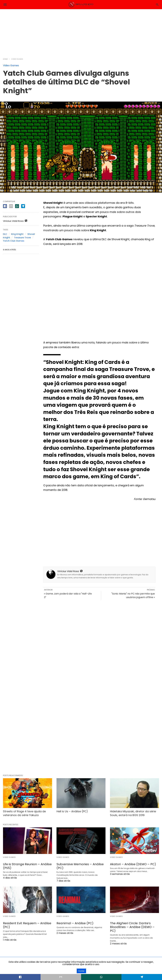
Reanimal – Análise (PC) (75, 923)
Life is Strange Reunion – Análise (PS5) (27, 866)
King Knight (17, 234)
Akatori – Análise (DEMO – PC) (133, 864)
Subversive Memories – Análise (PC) (80, 866)
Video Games (17, 59)
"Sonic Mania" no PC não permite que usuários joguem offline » (133, 595)
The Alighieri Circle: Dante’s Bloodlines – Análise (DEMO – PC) (132, 927)
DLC (5, 234)
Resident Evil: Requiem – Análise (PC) (27, 925)
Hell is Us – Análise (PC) (72, 811)
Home (5, 59)
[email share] (11, 206)
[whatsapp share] (17, 206)
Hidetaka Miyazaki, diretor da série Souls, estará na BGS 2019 (133, 813)
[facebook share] (5, 206)
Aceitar (81, 971)
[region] (81, 32)
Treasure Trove (22, 237)
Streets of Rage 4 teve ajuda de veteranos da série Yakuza (24, 813)
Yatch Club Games (14, 241)
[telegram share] (23, 206)
